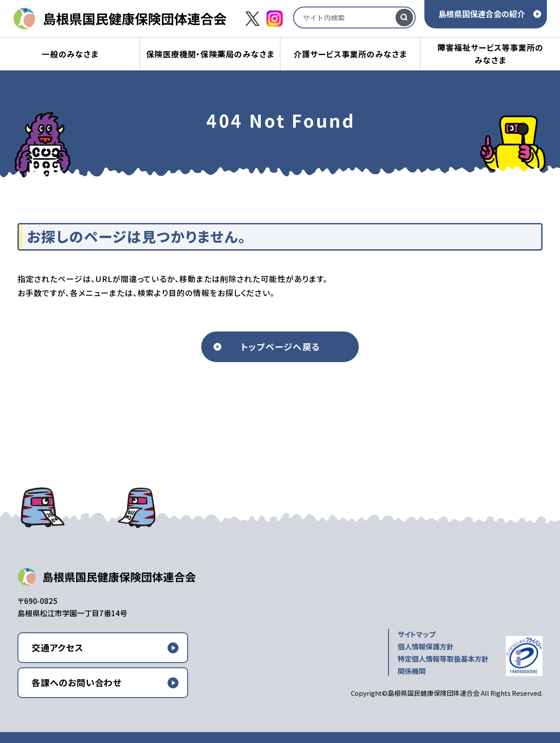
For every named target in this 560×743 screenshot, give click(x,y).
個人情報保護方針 (426, 646)
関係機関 (412, 671)
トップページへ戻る (280, 347)
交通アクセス (58, 647)
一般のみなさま (70, 54)
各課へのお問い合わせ (77, 682)
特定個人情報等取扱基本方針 (443, 659)
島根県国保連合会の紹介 (482, 14)
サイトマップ (416, 634)
